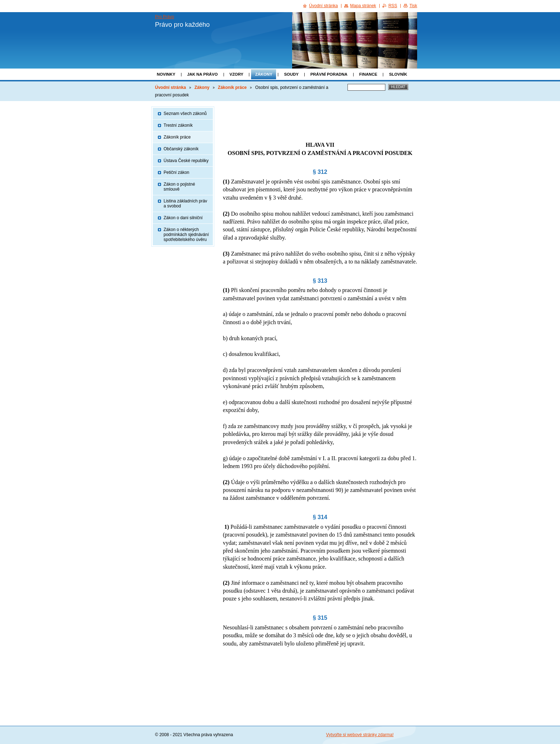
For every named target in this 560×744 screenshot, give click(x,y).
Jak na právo (202, 74)
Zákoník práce (232, 87)
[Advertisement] (320, 117)
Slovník (398, 74)
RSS (393, 6)
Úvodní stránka (171, 87)
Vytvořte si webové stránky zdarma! (360, 735)
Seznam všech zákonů (185, 114)
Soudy (291, 74)
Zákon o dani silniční (183, 218)
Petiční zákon (176, 172)
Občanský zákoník (181, 149)
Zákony (264, 74)
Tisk (413, 6)
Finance (368, 74)
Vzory (237, 74)
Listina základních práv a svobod (185, 203)
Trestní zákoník (178, 125)
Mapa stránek (363, 6)
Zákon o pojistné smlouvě (179, 187)
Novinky (166, 74)
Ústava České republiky (186, 161)
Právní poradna (329, 74)
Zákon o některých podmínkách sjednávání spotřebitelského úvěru (186, 235)
